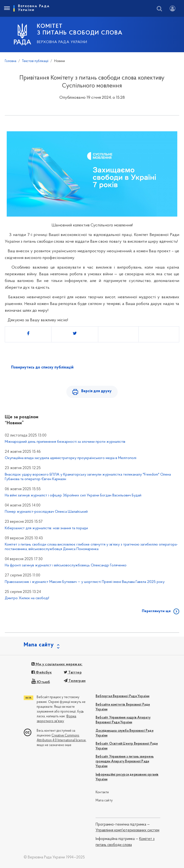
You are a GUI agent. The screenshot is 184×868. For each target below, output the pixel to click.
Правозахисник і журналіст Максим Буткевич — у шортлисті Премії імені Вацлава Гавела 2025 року (85, 582)
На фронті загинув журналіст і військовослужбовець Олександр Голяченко (66, 565)
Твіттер (73, 673)
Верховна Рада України (62, 42)
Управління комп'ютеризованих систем (127, 830)
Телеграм (75, 681)
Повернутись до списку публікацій (42, 368)
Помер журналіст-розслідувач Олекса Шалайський (46, 512)
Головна (11, 61)
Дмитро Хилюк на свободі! (27, 598)
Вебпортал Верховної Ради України (122, 696)
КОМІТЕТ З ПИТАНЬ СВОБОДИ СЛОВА (80, 30)
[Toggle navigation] (7, 8)
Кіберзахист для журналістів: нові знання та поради (46, 528)
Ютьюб (41, 682)
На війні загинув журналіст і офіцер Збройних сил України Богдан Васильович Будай (73, 495)
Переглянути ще (156, 611)
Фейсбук (42, 673)
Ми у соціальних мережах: (57, 664)
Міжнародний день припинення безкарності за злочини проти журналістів (65, 442)
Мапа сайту (104, 801)
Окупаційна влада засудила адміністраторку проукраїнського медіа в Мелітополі (71, 458)
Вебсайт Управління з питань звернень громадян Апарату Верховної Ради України (125, 762)
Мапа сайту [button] (39, 645)
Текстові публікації (35, 61)
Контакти (102, 792)
